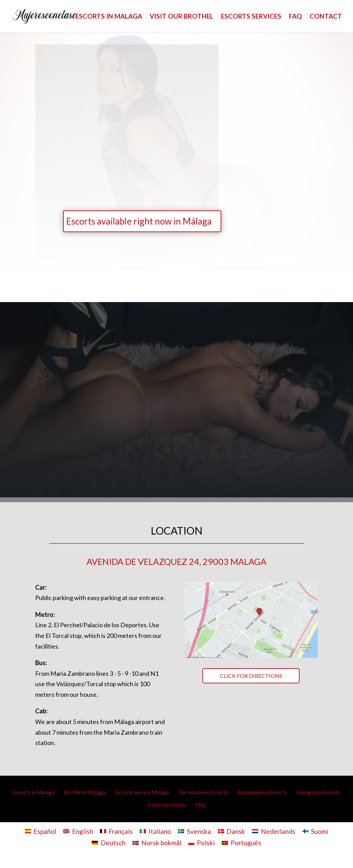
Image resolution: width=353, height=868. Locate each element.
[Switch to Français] (117, 831)
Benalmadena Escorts (262, 792)
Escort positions (167, 805)
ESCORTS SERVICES (251, 17)
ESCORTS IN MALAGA (109, 17)
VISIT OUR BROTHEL (181, 17)
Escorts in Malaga (34, 792)
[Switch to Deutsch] (109, 843)
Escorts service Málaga (142, 792)
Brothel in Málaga (85, 792)
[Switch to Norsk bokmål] (157, 843)
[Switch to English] (78, 831)
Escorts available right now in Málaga (139, 221)
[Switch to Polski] (202, 843)
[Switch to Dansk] (232, 831)
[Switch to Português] (241, 843)
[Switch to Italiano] (155, 831)
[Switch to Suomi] (315, 831)
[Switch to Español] (41, 831)
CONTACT (326, 17)
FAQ (295, 17)
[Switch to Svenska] (194, 831)
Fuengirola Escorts (318, 792)
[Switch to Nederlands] (274, 831)
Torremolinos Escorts (203, 792)
